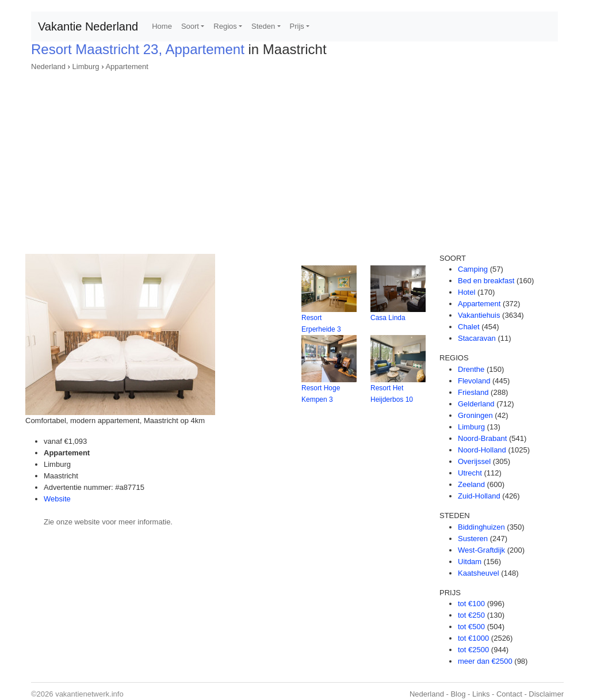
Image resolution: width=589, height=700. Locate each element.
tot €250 (471, 615)
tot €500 (471, 627)
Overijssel (474, 461)
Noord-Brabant (482, 438)
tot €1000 (473, 638)
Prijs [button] (297, 26)
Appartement (127, 66)
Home (162, 26)
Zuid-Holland (479, 496)
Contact (509, 694)
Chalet (469, 327)
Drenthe (471, 369)
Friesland (473, 392)
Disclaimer (546, 694)
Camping (473, 269)
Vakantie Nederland (88, 26)
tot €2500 (473, 650)
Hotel (466, 292)
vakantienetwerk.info (89, 694)
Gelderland (476, 404)
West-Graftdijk (481, 550)
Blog (458, 694)
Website (57, 499)
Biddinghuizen (481, 527)
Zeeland (471, 484)
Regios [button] (225, 26)
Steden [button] (263, 26)
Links (481, 694)
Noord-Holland (482, 450)
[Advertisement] (294, 159)
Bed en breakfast (486, 281)
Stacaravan (477, 338)
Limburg (86, 66)
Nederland (48, 66)
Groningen (475, 415)
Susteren (473, 539)
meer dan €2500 (485, 661)
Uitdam (470, 562)
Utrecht (470, 473)
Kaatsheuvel (479, 573)
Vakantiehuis (479, 315)
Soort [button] (190, 26)
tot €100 (471, 604)
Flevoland (474, 381)
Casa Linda (388, 318)
